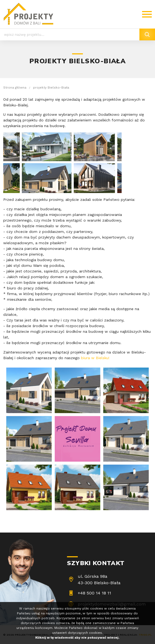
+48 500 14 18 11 (94, 593)
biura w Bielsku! (95, 358)
